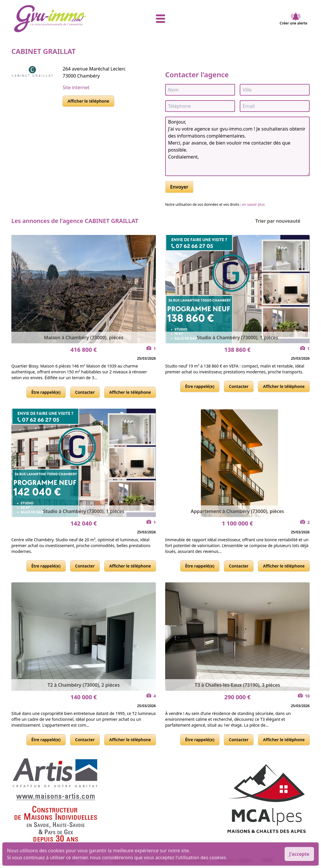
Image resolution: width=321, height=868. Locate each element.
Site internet (76, 87)
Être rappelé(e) (46, 392)
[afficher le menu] (160, 19)
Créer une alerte (293, 19)
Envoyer (179, 187)
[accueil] (63, 19)
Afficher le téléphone (88, 101)
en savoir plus (253, 204)
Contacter (85, 392)
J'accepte (299, 854)
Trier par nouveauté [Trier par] (282, 221)
